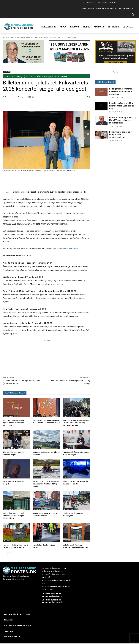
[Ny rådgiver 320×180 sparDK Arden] (23, 63)
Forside (6, 37)
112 (65, 477)
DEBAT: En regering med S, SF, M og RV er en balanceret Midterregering (123, 120)
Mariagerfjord (8, 416)
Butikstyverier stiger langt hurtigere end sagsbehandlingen (121, 135)
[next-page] (9, 554)
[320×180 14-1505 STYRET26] (116, 63)
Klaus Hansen (10, 97)
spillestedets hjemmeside (68, 249)
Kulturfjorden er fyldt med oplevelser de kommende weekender (13, 423)
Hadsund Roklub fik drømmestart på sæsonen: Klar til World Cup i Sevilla (46, 484)
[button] (133, 14)
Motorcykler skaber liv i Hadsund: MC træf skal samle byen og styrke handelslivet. (76, 423)
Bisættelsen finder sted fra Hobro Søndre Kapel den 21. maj (122, 106)
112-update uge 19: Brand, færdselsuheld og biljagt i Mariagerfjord (14, 516)
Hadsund (14, 37)
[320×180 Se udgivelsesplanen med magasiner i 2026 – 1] (69, 63)
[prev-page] (5, 554)
